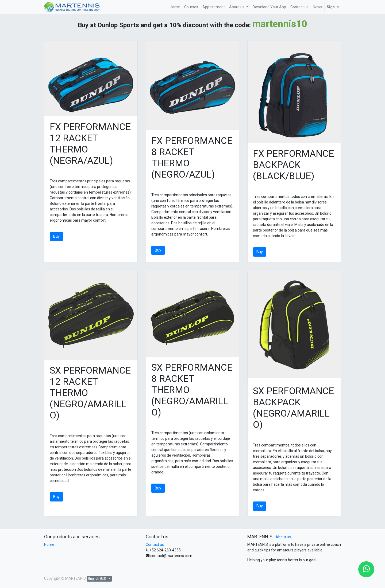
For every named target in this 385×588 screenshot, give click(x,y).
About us (283, 537)
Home (49, 544)
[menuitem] (175, 7)
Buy (56, 236)
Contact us (155, 544)
